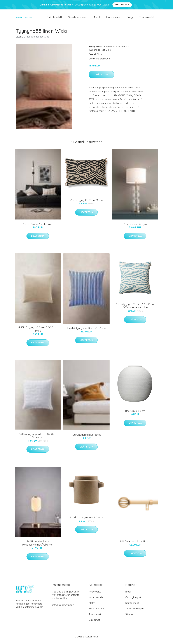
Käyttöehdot (132, 605)
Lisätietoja (101, 77)
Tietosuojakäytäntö (136, 611)
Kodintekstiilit (54, 18)
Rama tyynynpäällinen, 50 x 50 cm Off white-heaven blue (135, 308)
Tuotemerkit (147, 18)
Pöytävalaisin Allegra (135, 226)
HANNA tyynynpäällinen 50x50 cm (86, 330)
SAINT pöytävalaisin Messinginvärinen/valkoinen (38, 545)
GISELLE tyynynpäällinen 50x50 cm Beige (38, 331)
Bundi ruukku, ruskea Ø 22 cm (86, 519)
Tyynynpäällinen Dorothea (86, 437)
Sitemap (130, 616)
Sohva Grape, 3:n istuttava (38, 226)
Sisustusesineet (77, 18)
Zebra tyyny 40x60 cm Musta (86, 202)
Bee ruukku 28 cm (135, 413)
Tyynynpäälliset (97, 52)
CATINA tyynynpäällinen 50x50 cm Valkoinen (38, 438)
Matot (96, 18)
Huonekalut (114, 18)
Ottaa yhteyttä (133, 599)
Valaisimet (94, 622)
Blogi (130, 18)
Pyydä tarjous (122, 5)
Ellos (108, 52)
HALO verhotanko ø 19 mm (135, 543)
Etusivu (19, 39)
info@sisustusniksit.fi (63, 607)
